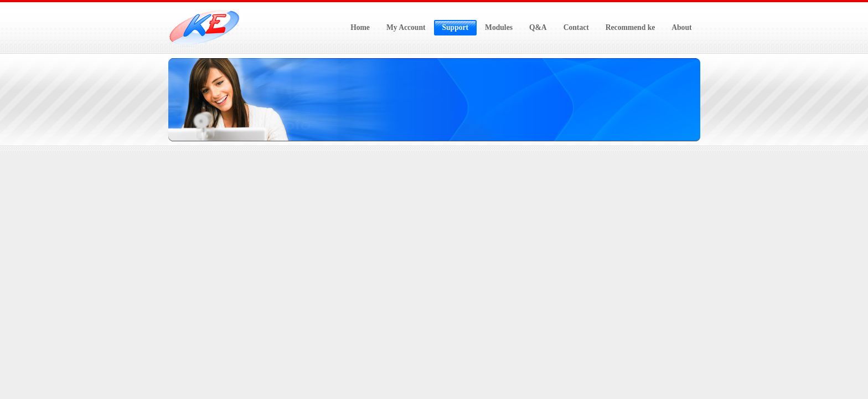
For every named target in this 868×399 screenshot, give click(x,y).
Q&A (538, 27)
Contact (576, 27)
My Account (406, 27)
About (681, 27)
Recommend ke (630, 27)
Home (360, 27)
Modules (499, 27)
